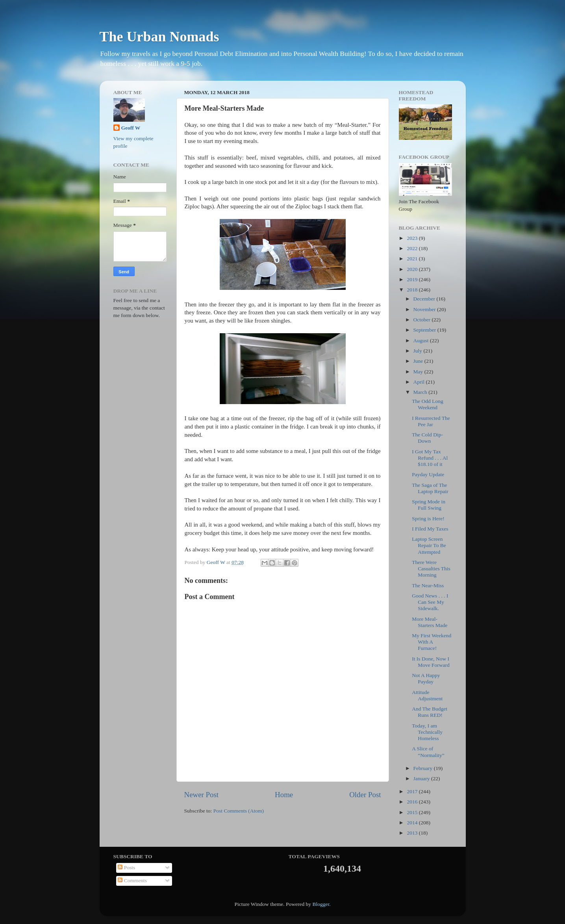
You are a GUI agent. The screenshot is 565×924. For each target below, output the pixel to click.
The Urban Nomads (159, 37)
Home (284, 795)
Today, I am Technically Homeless (427, 732)
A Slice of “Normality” (428, 752)
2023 (413, 238)
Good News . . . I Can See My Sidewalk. (430, 602)
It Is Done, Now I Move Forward (431, 662)
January (422, 778)
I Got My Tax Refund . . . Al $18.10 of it (430, 458)
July (419, 351)
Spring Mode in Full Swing (429, 505)
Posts (126, 867)
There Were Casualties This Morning (431, 569)
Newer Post (202, 795)
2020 (413, 269)
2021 (413, 259)
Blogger (321, 904)
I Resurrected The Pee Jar (431, 421)
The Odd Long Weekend (427, 404)
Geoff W (131, 128)
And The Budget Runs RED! (430, 712)
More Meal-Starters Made (430, 622)
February (424, 768)
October (423, 320)
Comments (132, 880)
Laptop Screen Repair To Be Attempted (429, 545)
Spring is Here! (428, 519)
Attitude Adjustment (427, 695)
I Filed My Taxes (430, 529)
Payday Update (428, 474)
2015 (413, 812)
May (419, 372)
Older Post (365, 795)
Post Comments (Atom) (239, 811)
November (425, 309)
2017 (413, 791)
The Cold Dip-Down (427, 438)
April (420, 382)
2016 (413, 802)
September (425, 330)
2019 (413, 279)
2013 (413, 833)
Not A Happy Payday (426, 678)
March (421, 392)
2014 (413, 823)
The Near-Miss (428, 585)
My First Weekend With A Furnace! (432, 642)
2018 (413, 290)
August (422, 340)
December (425, 299)
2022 (413, 248)
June (419, 361)
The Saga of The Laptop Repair (430, 488)
